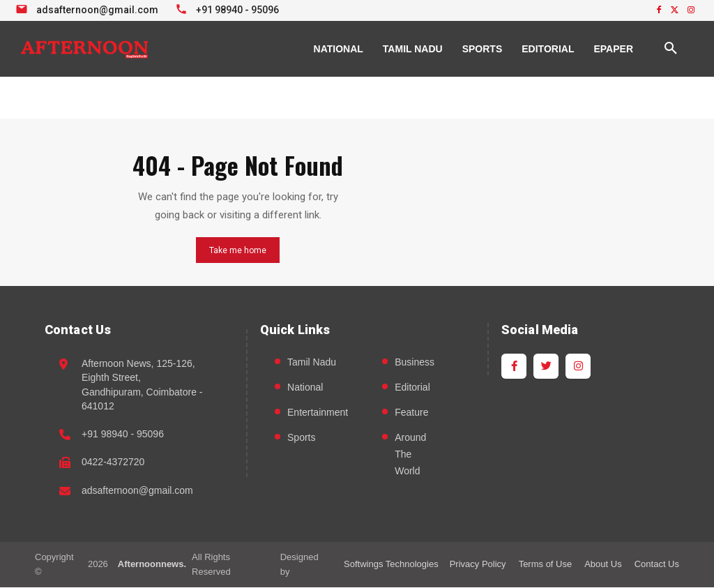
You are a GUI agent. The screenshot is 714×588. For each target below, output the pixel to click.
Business (415, 362)
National (305, 387)
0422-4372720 (113, 462)
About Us (603, 564)
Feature (411, 412)
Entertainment (318, 412)
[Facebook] (514, 366)
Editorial (412, 387)
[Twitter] (546, 366)
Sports (301, 437)
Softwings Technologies (391, 564)
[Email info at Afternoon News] (89, 8)
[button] (671, 49)
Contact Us (657, 564)
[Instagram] (578, 366)
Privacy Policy (478, 564)
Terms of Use (546, 564)
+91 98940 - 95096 (123, 434)
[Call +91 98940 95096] (229, 8)
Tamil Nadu (312, 362)
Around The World (410, 454)
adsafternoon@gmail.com (137, 490)
